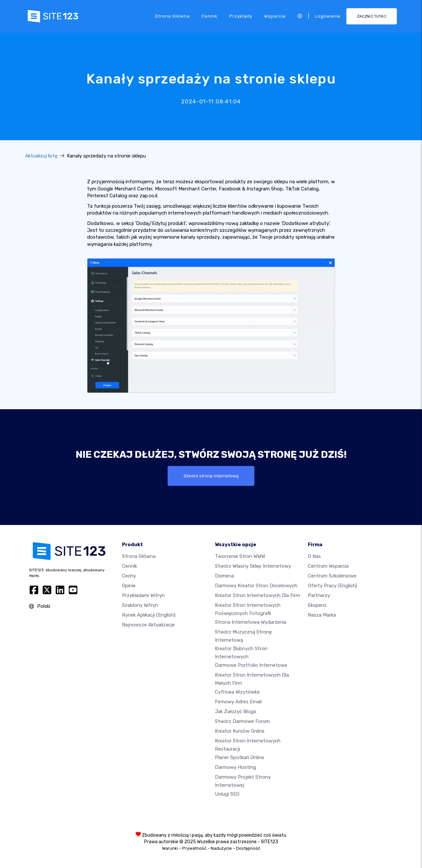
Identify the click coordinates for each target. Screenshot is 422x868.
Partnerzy (319, 595)
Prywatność (194, 848)
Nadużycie (221, 848)
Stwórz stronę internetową (211, 476)
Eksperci (317, 605)
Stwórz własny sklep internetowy (253, 566)
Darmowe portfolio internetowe (251, 665)
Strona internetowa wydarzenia (251, 622)
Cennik (210, 16)
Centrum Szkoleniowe (332, 576)
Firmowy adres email (238, 702)
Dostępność (248, 848)
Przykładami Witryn (143, 595)
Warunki (170, 848)
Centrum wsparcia (328, 566)
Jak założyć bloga (235, 711)
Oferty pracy (332, 586)
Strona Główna (172, 16)
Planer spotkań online (240, 757)
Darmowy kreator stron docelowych (256, 586)
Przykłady (241, 16)
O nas (314, 556)
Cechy (129, 576)
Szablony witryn (140, 605)
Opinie (129, 586)
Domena (224, 576)
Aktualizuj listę (41, 156)
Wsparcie (275, 16)
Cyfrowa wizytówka (237, 692)
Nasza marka (322, 615)
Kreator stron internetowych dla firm (257, 595)
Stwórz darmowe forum (242, 721)
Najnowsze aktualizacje (148, 625)
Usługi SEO (227, 794)
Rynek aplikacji (149, 615)
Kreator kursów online (240, 731)
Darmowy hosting (235, 767)
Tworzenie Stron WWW (240, 556)
